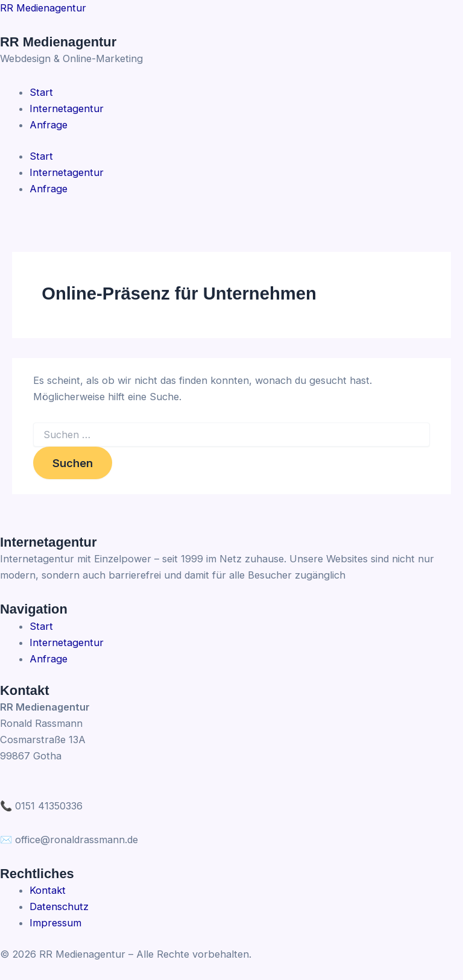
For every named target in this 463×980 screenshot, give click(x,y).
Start (41, 156)
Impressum (55, 923)
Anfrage (49, 189)
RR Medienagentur (43, 8)
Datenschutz (59, 906)
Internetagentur (67, 172)
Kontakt (48, 890)
